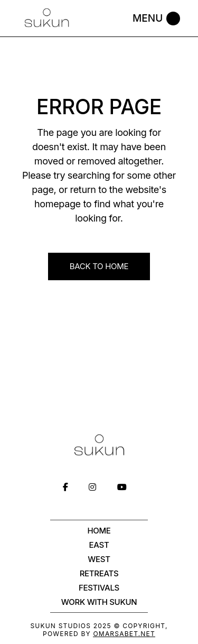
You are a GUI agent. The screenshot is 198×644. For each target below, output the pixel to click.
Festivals (99, 588)
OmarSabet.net (124, 634)
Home (99, 531)
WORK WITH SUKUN (99, 602)
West (99, 559)
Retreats (99, 573)
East (99, 545)
